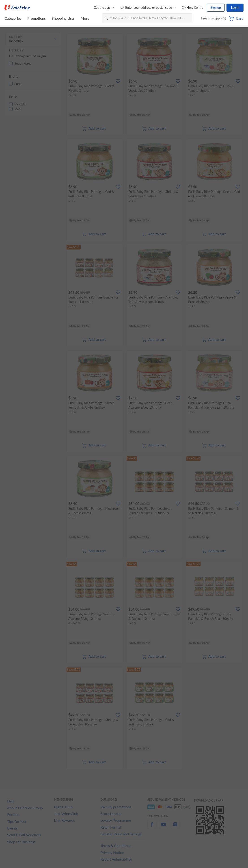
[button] (224, 19)
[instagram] (175, 827)
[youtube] (164, 827)
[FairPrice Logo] (17, 8)
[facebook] (152, 827)
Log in (235, 7)
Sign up (216, 7)
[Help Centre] (192, 8)
